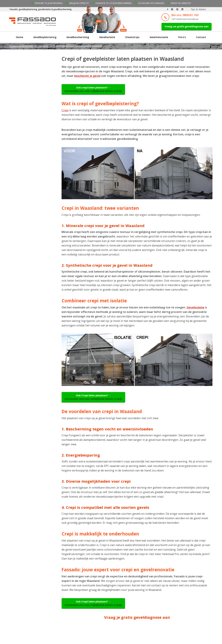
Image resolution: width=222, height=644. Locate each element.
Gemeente (43, 48)
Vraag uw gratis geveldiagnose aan (184, 27)
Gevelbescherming (78, 39)
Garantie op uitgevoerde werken (113, 3)
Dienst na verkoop (181, 3)
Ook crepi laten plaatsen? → (96, 92)
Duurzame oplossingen (151, 3)
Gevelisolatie (107, 39)
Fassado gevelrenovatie (21, 48)
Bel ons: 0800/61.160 (181, 15)
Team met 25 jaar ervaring (49, 3)
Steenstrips (132, 39)
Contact (201, 39)
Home (19, 39)
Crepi (65, 113)
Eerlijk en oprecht (79, 3)
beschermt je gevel (87, 77)
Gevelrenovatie (159, 39)
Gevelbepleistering (45, 39)
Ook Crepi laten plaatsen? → (96, 401)
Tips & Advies (198, 9)
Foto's (182, 39)
